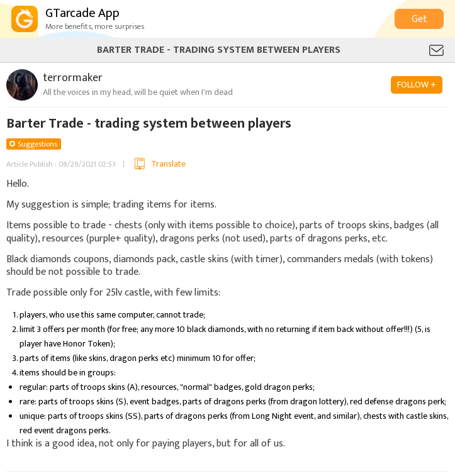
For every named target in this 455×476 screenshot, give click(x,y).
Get (419, 19)
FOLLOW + (417, 85)
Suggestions (37, 144)
